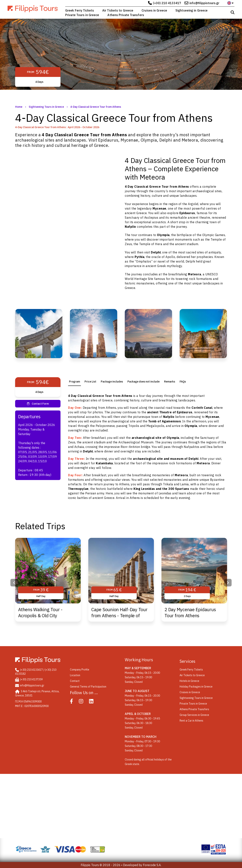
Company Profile (80, 670)
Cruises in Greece (154, 10)
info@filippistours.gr (204, 3)
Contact (75, 681)
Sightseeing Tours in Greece (46, 107)
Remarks (170, 382)
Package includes (112, 382)
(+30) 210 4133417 (167, 3)
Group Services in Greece (194, 715)
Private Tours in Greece (82, 15)
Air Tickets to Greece (118, 10)
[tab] (74, 382)
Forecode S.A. (152, 865)
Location (75, 675)
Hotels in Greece (189, 681)
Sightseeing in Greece (192, 10)
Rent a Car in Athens (191, 721)
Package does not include (143, 382)
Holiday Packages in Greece (196, 687)
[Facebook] (74, 702)
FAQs (183, 382)
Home (19, 107)
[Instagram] (84, 702)
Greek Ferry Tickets (80, 10)
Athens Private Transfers (126, 15)
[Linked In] (94, 702)
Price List (90, 382)
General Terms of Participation (88, 687)
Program (74, 382)
